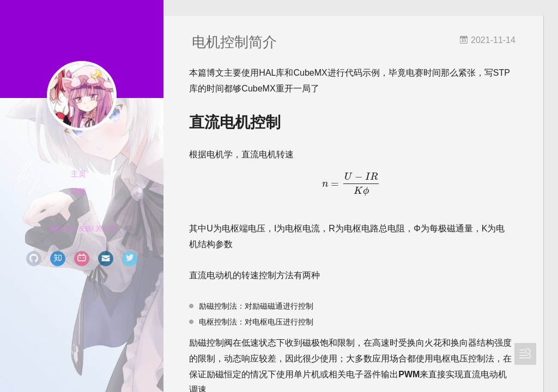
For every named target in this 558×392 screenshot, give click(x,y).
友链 (85, 229)
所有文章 (62, 229)
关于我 (105, 229)
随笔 (78, 191)
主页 (78, 174)
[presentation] (361, 185)
